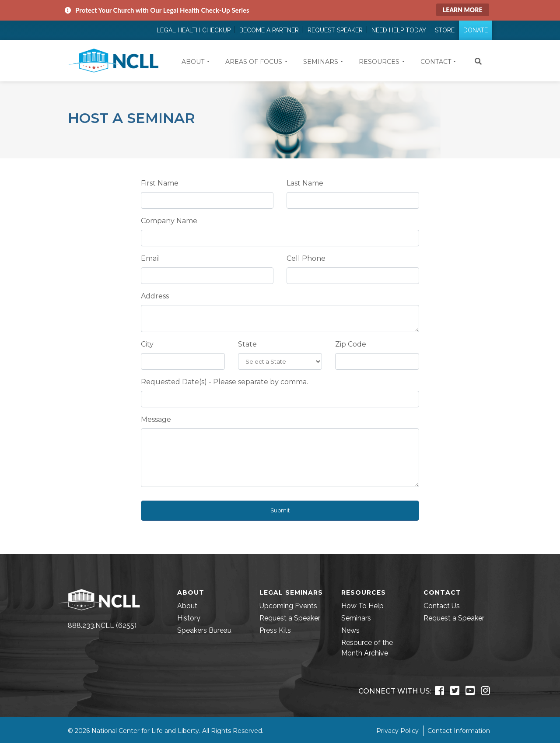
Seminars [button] (321, 62)
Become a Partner (269, 30)
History (189, 618)
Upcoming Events (288, 606)
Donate (476, 30)
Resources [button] (379, 62)
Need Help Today (399, 30)
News (350, 630)
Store (445, 30)
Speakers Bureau (204, 630)
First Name (160, 183)
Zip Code (351, 344)
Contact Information (459, 731)
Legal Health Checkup (194, 30)
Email (150, 258)
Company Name (169, 221)
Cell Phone (306, 258)
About (187, 606)
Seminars (356, 618)
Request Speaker (335, 30)
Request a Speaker (290, 618)
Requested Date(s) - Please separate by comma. (224, 382)
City (147, 344)
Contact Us (442, 606)
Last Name (305, 183)
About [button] (193, 62)
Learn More (463, 10)
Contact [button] (436, 62)
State (247, 344)
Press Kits (275, 630)
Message (156, 419)
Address (155, 296)
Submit (280, 510)
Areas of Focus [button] (254, 62)
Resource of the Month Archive (367, 648)
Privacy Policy (397, 731)
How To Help (362, 606)
